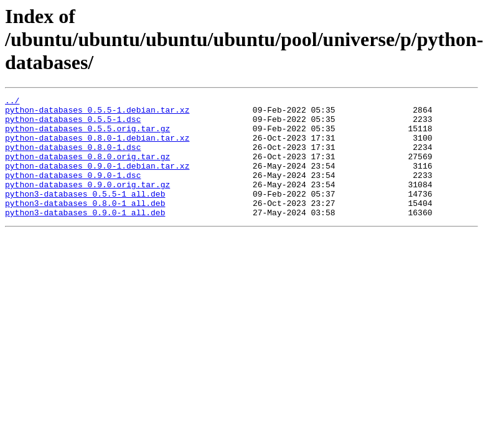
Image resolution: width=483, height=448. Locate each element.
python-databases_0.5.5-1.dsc (73, 124)
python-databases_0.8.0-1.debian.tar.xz (97, 147)
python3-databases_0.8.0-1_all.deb (85, 225)
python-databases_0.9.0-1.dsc (73, 192)
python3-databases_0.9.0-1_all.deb (85, 236)
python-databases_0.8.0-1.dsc (73, 158)
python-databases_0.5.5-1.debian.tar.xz (97, 113)
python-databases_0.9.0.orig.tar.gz (87, 203)
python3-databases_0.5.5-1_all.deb (85, 214)
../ (12, 102)
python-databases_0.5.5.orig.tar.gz (87, 136)
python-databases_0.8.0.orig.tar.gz (87, 169)
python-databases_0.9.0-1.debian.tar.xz (97, 180)
